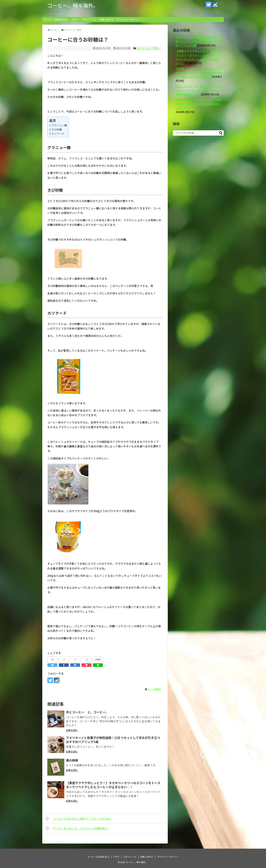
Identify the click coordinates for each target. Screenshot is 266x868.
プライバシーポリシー (129, 20)
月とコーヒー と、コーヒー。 (87, 712)
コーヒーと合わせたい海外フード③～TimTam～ (79, 819)
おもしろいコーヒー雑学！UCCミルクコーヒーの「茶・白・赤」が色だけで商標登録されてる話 (199, 90)
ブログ (75, 20)
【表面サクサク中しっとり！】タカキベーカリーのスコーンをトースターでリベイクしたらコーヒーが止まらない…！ (113, 785)
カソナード (58, 133)
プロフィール (89, 20)
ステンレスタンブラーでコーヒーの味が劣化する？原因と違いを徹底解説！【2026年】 (199, 104)
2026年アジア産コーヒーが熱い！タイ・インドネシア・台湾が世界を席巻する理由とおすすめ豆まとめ (199, 73)
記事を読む (72, 730)
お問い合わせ (106, 20)
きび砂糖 (57, 129)
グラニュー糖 (59, 125)
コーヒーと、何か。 (149, 48)
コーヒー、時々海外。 (73, 5)
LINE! (98, 659)
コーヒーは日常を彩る (56, 20)
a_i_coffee (154, 689)
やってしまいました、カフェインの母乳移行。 (77, 828)
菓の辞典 (72, 760)
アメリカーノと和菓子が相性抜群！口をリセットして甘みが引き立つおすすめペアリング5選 (113, 740)
